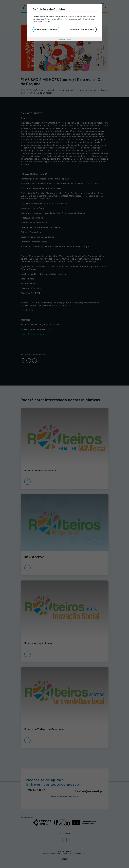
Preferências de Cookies (82, 29)
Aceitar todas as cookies (46, 29)
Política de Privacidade (65, 39)
